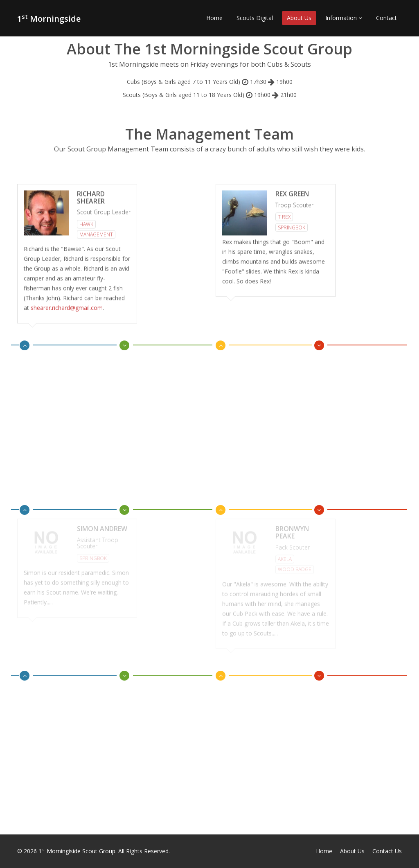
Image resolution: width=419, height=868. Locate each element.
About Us (299, 18)
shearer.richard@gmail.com (67, 306)
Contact (386, 18)
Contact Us (387, 851)
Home (214, 18)
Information (344, 18)
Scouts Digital (255, 18)
